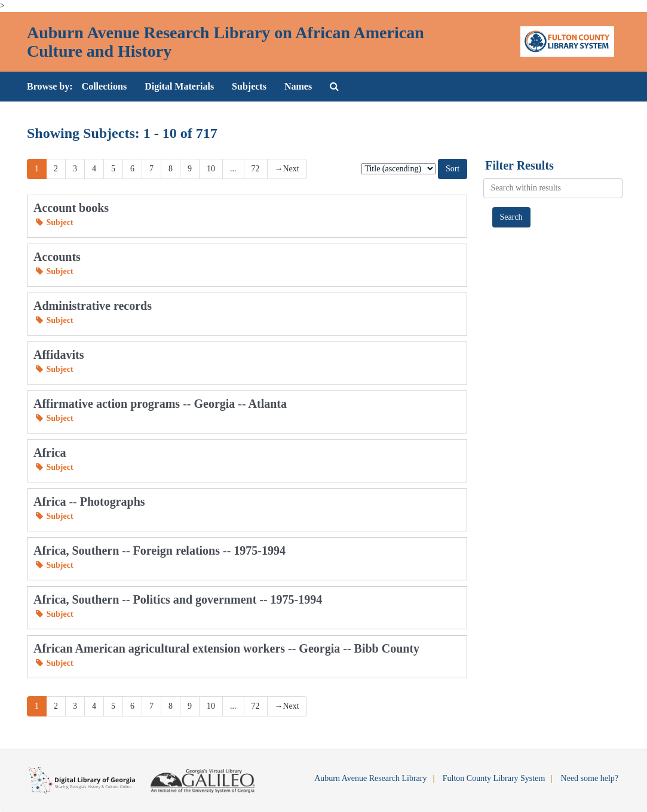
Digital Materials (179, 86)
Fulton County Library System (494, 778)
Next (287, 169)
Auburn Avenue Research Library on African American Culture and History (226, 42)
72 (256, 169)
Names (298, 86)
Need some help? (590, 778)
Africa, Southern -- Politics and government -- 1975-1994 (178, 599)
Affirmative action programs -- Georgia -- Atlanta (160, 404)
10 (211, 169)
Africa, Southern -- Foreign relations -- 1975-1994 (160, 550)
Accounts (57, 257)
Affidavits (59, 355)
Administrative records (93, 306)
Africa (50, 453)
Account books (71, 208)
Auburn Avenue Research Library (370, 778)
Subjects (249, 86)
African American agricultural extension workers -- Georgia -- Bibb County (226, 648)
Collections (105, 86)
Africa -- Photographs (89, 502)
